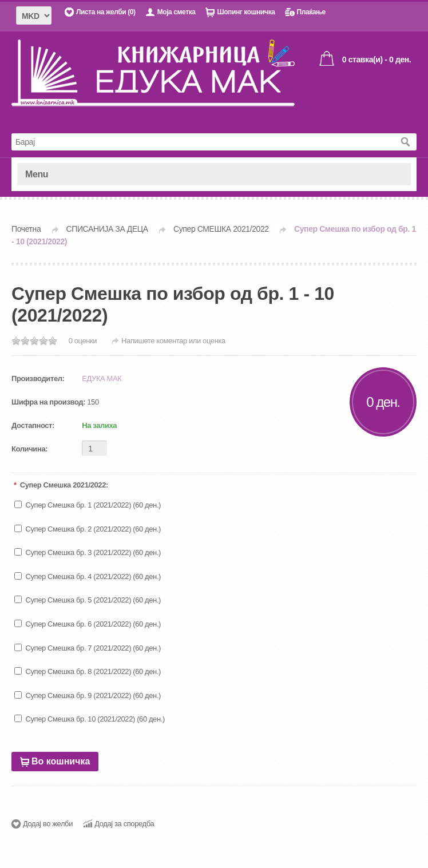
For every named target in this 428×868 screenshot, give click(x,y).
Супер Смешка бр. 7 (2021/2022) (77, 648)
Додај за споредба (124, 824)
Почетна (26, 229)
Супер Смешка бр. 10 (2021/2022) (79, 719)
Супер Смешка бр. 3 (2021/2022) (77, 552)
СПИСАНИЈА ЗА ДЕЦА (107, 229)
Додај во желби (48, 824)
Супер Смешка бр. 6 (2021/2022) (77, 624)
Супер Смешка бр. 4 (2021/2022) (77, 576)
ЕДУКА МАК (102, 378)
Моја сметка (177, 12)
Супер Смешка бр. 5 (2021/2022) (77, 600)
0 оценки (83, 341)
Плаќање (311, 12)
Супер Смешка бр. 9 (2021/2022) (77, 695)
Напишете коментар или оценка (174, 341)
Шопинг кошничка (246, 12)
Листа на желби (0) (106, 12)
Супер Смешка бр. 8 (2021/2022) (77, 671)
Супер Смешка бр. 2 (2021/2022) (77, 529)
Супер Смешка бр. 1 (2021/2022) (77, 505)
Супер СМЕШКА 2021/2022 (221, 229)
